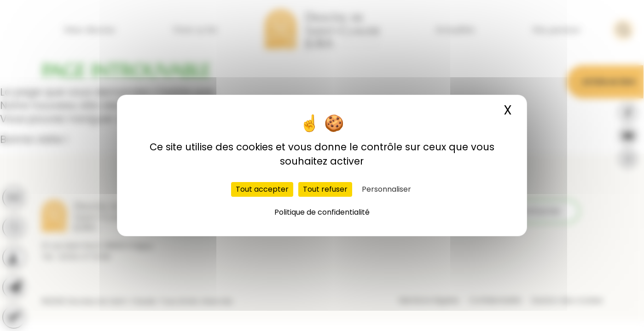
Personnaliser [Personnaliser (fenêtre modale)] (386, 189)
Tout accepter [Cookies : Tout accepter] (262, 189)
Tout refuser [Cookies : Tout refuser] (325, 189)
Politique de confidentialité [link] (322, 212)
